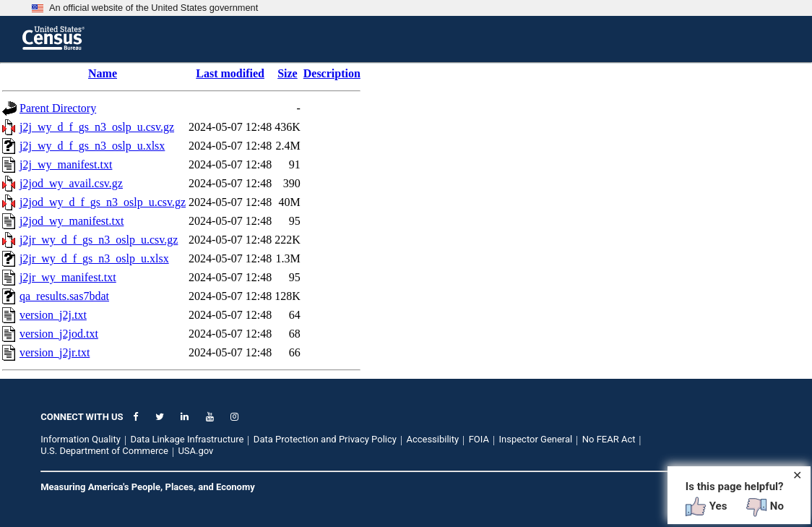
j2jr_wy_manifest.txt (68, 277)
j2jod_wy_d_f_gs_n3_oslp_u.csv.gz (103, 202)
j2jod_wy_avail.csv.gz (71, 183)
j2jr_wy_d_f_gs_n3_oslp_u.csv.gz (99, 240)
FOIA (479, 439)
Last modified (230, 73)
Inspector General (535, 439)
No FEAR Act (609, 439)
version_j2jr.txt (55, 352)
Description (332, 73)
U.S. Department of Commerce (104, 451)
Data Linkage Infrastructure (187, 439)
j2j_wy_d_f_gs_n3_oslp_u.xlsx (92, 146)
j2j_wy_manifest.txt (66, 164)
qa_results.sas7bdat (64, 296)
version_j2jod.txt (59, 334)
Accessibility (432, 439)
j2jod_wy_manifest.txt (72, 221)
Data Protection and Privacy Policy (325, 439)
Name (103, 73)
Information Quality (81, 439)
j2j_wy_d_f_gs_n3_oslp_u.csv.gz (97, 127)
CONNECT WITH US (82, 417)
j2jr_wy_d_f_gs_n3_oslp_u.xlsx (94, 258)
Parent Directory (58, 108)
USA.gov (195, 451)
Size (288, 73)
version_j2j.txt (53, 315)
